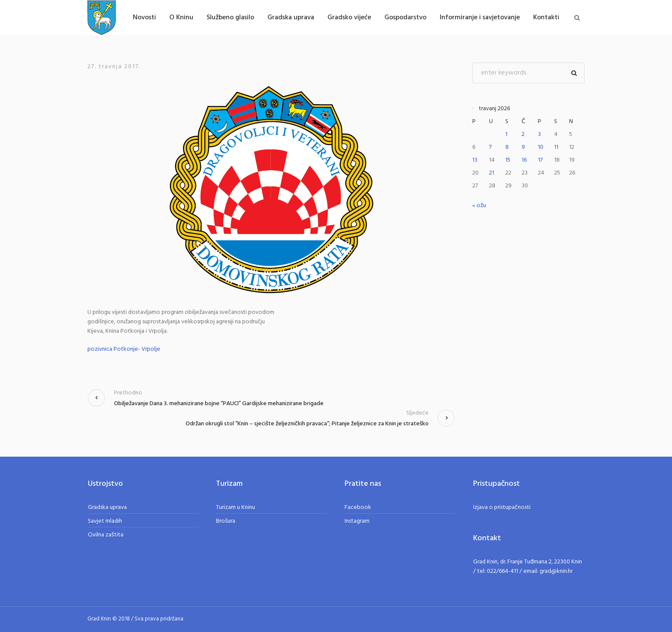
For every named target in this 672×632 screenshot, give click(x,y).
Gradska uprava (107, 507)
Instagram (357, 521)
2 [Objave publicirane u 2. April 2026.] (523, 134)
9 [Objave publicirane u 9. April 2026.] (523, 147)
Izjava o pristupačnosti (502, 507)
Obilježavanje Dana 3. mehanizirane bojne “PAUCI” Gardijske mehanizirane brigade (219, 404)
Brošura (226, 521)
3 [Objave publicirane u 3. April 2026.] (539, 134)
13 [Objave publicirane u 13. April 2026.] (475, 160)
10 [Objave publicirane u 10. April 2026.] (541, 147)
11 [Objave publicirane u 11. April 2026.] (556, 147)
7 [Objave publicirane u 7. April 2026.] (490, 147)
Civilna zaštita (106, 535)
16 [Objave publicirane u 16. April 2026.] (524, 160)
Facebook (358, 507)
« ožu (479, 206)
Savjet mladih (105, 521)
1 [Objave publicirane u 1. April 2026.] (506, 134)
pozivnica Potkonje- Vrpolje (124, 349)
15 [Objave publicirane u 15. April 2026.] (508, 160)
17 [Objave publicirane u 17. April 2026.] (540, 160)
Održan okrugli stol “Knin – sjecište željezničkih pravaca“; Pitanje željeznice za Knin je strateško (307, 424)
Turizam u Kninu (235, 507)
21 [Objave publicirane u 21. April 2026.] (492, 173)
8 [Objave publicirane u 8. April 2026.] (507, 147)
